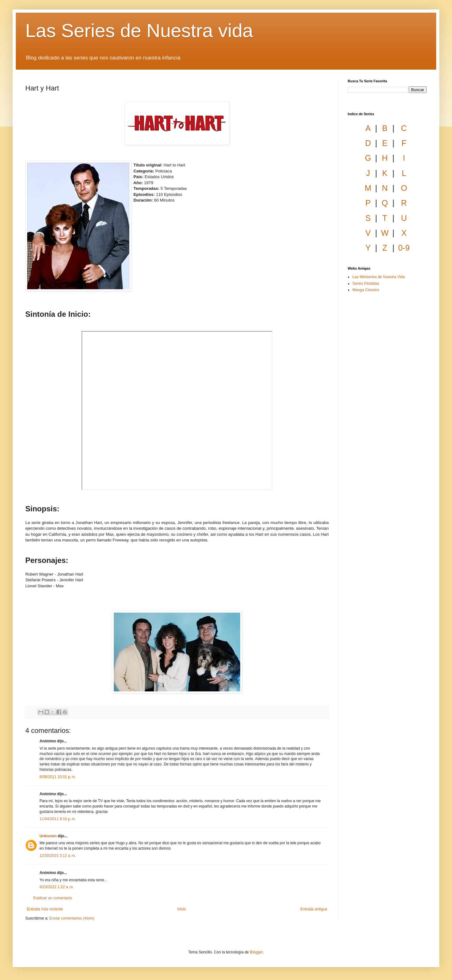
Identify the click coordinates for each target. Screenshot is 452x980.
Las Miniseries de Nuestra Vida (379, 277)
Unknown (48, 836)
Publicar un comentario (53, 898)
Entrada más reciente (45, 909)
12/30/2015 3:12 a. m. (58, 856)
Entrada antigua (314, 909)
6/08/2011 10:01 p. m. (58, 777)
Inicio (182, 909)
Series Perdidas (366, 284)
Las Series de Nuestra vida (139, 31)
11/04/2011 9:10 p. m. (58, 819)
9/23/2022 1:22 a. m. (57, 887)
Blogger (256, 952)
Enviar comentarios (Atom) (72, 918)
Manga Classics (366, 290)
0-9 (404, 248)
